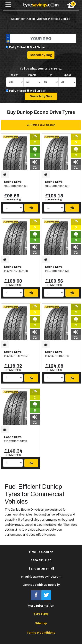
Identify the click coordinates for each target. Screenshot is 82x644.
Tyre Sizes (41, 614)
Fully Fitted (18, 47)
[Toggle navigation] (8, 5)
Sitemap (41, 623)
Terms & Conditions (41, 633)
